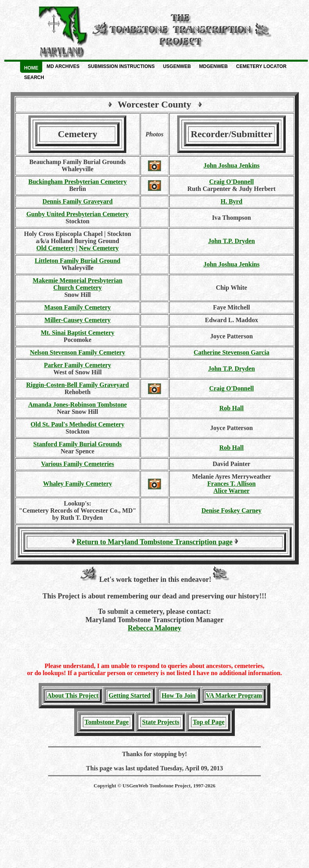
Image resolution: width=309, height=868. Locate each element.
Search (34, 77)
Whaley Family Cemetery (78, 484)
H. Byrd (231, 201)
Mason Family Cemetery (78, 307)
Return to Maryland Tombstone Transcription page (154, 542)
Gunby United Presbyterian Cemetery (78, 214)
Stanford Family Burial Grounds (77, 444)
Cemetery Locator (261, 66)
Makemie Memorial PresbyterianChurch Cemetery (78, 284)
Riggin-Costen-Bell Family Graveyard (77, 385)
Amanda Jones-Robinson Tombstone (78, 405)
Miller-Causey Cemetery (78, 320)
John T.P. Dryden (231, 241)
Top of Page (208, 722)
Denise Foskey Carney (232, 510)
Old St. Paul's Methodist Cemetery (78, 424)
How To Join (178, 695)
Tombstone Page (107, 722)
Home (31, 68)
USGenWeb (177, 66)
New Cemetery (99, 248)
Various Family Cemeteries (78, 464)
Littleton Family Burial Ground (78, 261)
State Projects (161, 722)
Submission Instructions (121, 66)
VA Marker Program (234, 695)
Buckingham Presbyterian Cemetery (78, 182)
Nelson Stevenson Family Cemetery (78, 352)
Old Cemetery (55, 248)
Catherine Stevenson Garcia (232, 352)
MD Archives (63, 66)
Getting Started (129, 695)
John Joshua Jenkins (231, 165)
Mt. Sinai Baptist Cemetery (78, 333)
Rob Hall (232, 408)
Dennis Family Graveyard (78, 201)
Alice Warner (232, 491)
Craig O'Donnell (231, 182)
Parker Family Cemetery (77, 365)
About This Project (73, 695)
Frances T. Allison (231, 484)
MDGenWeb (214, 66)
